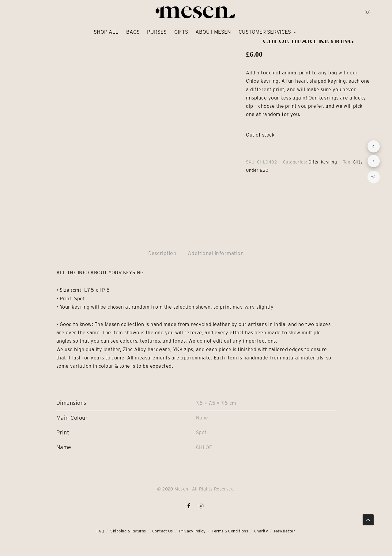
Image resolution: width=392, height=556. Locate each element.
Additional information (216, 253)
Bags (133, 32)
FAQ (100, 531)
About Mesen (213, 32)
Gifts (181, 32)
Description (162, 253)
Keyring (329, 162)
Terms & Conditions (230, 531)
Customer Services (265, 32)
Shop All (106, 32)
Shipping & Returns (128, 531)
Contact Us (163, 531)
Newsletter (285, 531)
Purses (157, 32)
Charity (261, 531)
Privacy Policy (192, 531)
